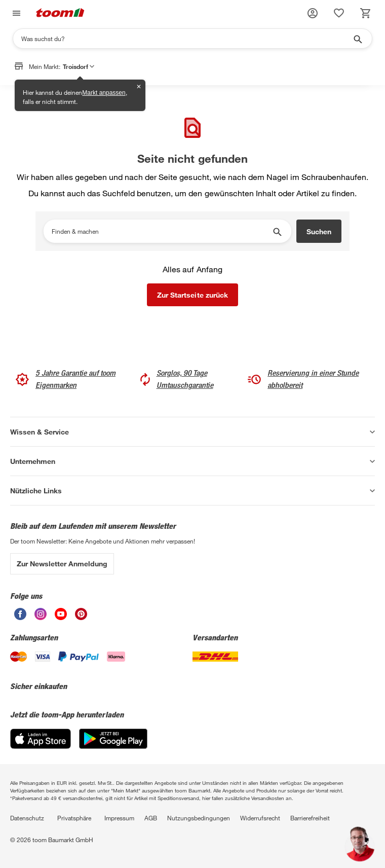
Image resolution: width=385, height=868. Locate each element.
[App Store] (41, 746)
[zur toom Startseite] (60, 13)
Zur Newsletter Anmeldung (62, 564)
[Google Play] (113, 746)
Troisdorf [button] (79, 68)
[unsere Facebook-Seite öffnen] (20, 617)
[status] (339, 13)
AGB (151, 818)
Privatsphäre (74, 818)
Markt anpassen (104, 93)
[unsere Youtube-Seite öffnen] (61, 617)
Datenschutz (27, 818)
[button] (313, 13)
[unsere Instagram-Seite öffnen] (41, 617)
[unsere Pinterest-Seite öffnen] (81, 617)
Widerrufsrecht (260, 818)
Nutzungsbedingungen (199, 818)
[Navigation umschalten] (15, 13)
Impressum (119, 818)
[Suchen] (186, 39)
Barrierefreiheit (310, 818)
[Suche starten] (357, 39)
